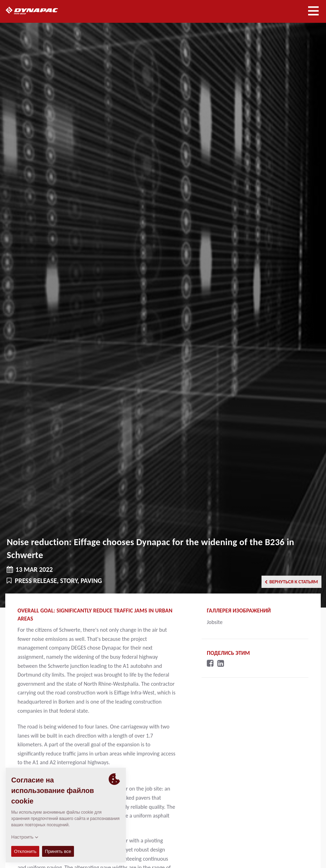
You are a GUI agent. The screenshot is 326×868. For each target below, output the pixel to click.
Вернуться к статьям (291, 582)
